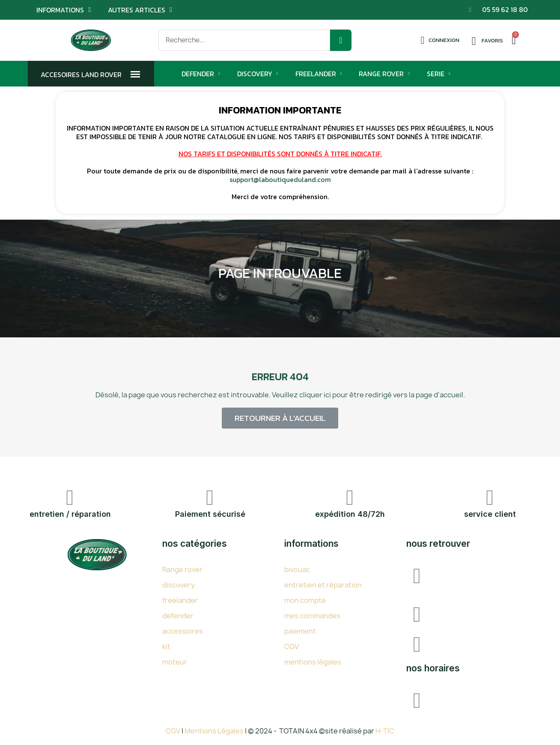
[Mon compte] (440, 40)
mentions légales (313, 662)
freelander (180, 600)
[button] (280, 418)
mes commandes (312, 616)
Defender (201, 74)
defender (178, 616)
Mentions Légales (215, 731)
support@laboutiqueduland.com (280, 179)
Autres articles (140, 10)
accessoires (183, 631)
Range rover (182, 569)
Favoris (492, 40)
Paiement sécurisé (210, 514)
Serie (439, 74)
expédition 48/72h (350, 514)
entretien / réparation (70, 514)
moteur (175, 662)
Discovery (258, 74)
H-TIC (385, 731)
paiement (300, 631)
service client (490, 514)
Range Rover (384, 74)
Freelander (319, 74)
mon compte (305, 600)
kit (166, 647)
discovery (179, 585)
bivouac (297, 569)
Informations (64, 10)
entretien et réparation (323, 585)
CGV (292, 647)
